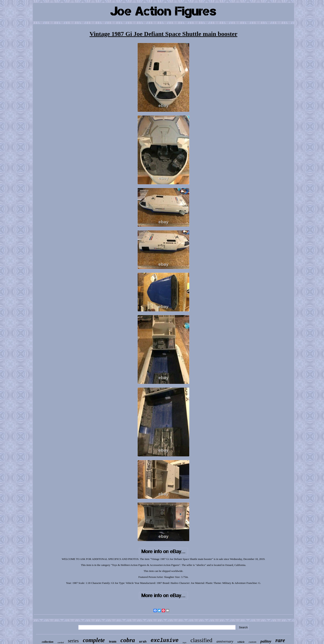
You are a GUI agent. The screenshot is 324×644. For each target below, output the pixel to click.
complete (94, 640)
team (113, 641)
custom (252, 642)
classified (201, 640)
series (73, 641)
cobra (128, 640)
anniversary (225, 641)
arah (143, 642)
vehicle (241, 642)
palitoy (266, 641)
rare (280, 640)
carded (61, 642)
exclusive (165, 641)
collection (48, 642)
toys (185, 642)
